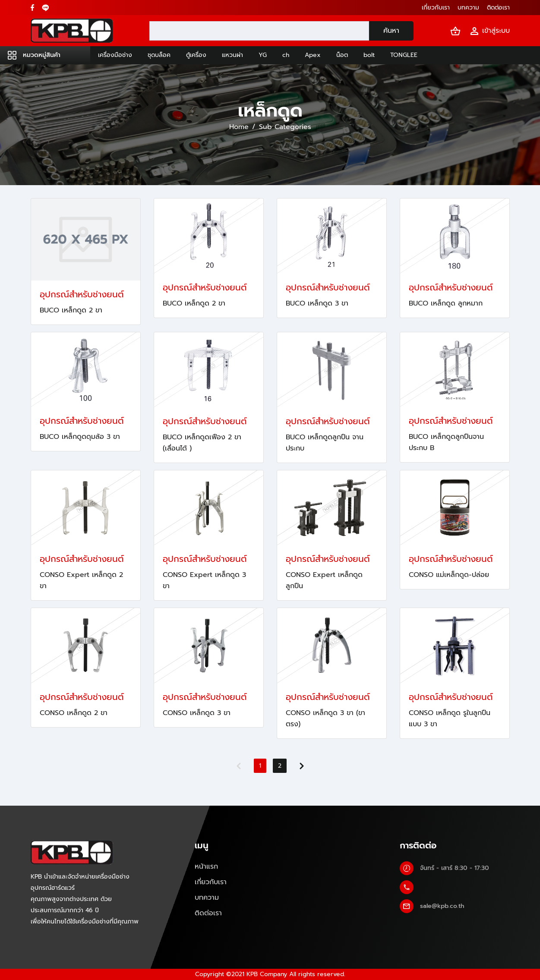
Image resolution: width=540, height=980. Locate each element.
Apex (313, 55)
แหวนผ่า (232, 55)
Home (239, 127)
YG (263, 55)
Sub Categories (285, 127)
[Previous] (239, 766)
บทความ (207, 898)
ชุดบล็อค (159, 55)
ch (286, 55)
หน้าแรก (206, 867)
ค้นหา (391, 31)
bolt (369, 55)
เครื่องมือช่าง (115, 55)
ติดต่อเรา (208, 913)
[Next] (302, 766)
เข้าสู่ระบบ (489, 31)
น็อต (342, 55)
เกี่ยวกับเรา (211, 882)
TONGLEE (404, 55)
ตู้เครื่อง (196, 55)
